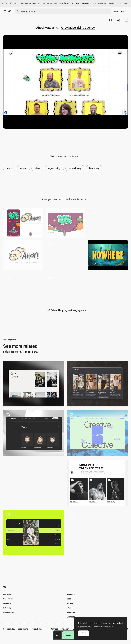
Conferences (9, 612)
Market (70, 603)
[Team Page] (97, 384)
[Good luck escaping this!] (108, 255)
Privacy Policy (37, 629)
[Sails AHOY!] (108, 223)
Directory (7, 608)
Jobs (69, 599)
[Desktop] (66, 223)
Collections (8, 599)
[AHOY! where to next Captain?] (23, 288)
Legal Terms (23, 629)
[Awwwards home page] (57, 635)
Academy (71, 594)
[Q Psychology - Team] (34, 483)
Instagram (65, 629)
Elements (7, 603)
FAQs (69, 608)
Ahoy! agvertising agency (78, 28)
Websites (7, 594)
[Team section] (34, 533)
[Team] (34, 384)
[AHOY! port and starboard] (66, 255)
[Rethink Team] (97, 483)
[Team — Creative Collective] (97, 433)
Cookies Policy (9, 629)
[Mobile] (23, 223)
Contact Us (72, 617)
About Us (71, 612)
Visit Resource (70, 635)
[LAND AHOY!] (23, 255)
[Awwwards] (10, 11)
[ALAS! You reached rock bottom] (66, 288)
